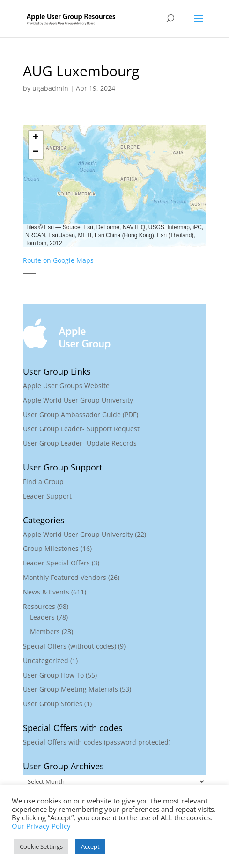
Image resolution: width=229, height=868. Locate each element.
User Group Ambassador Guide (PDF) (81, 415)
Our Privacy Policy (41, 826)
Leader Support (47, 496)
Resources (39, 606)
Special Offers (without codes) (70, 646)
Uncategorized (46, 661)
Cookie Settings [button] (41, 846)
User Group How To (53, 675)
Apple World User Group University (78, 400)
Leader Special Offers (56, 563)
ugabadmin (50, 88)
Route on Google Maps (58, 260)
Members (45, 632)
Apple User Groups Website (66, 386)
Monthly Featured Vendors (65, 577)
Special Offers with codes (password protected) (97, 742)
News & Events (46, 592)
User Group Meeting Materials (70, 689)
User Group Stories (53, 704)
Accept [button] (90, 846)
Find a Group (43, 481)
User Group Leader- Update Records (80, 443)
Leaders (42, 617)
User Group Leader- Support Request (81, 429)
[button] (36, 138)
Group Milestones (51, 548)
